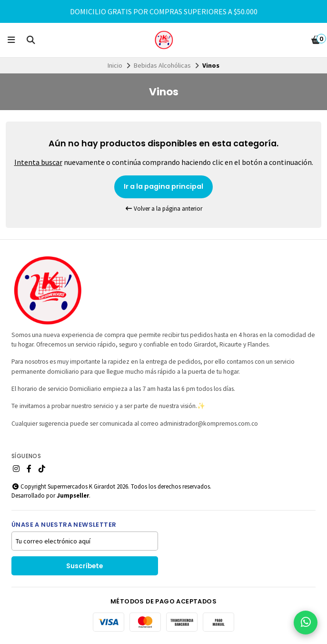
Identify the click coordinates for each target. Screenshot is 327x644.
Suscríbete (84, 566)
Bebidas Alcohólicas (162, 65)
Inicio (115, 65)
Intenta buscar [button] (38, 162)
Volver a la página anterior (164, 209)
